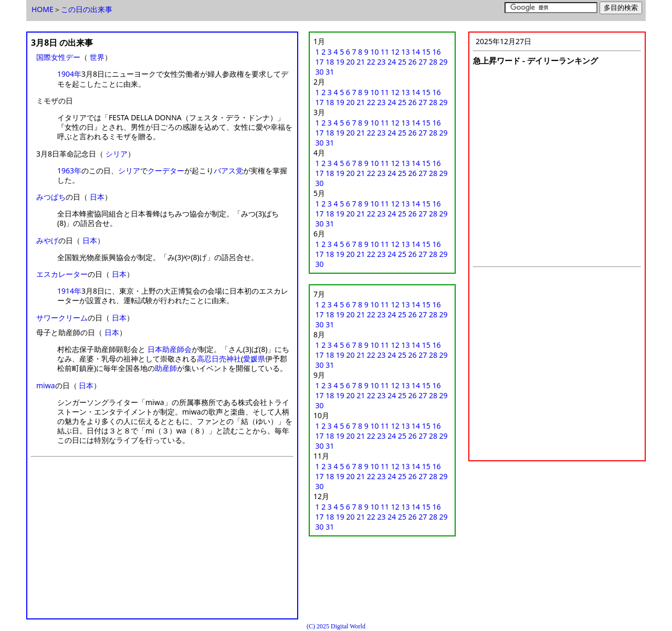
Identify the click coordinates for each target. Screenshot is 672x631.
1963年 (69, 170)
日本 (97, 197)
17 (320, 62)
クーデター (166, 170)
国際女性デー (58, 57)
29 (444, 62)
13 (405, 52)
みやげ (47, 240)
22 (371, 62)
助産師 (166, 368)
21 (361, 62)
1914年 (69, 291)
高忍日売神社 (219, 359)
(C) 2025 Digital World (336, 626)
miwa (46, 385)
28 (433, 62)
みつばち (51, 197)
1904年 (69, 74)
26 (413, 62)
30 (320, 72)
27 (423, 62)
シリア (117, 154)
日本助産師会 (170, 349)
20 (351, 62)
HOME (43, 9)
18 (330, 62)
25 (402, 62)
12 (395, 52)
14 (416, 52)
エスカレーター (62, 274)
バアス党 (228, 170)
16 (436, 52)
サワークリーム (62, 318)
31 (330, 72)
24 (392, 62)
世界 (97, 57)
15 (426, 52)
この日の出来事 (87, 9)
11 (385, 52)
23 (382, 62)
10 (374, 52)
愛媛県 (254, 359)
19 (340, 62)
